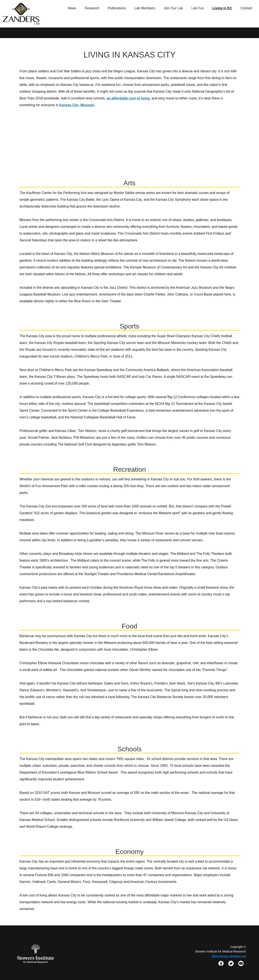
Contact (246, 8)
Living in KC (222, 8)
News (72, 8)
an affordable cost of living (128, 98)
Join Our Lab (173, 8)
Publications (117, 8)
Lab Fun (198, 8)
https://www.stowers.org (229, 956)
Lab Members (145, 8)
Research (92, 8)
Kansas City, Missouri (77, 105)
